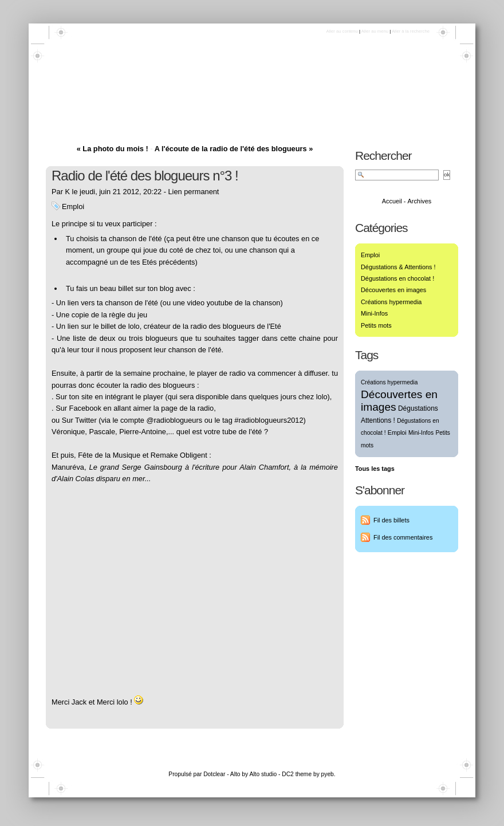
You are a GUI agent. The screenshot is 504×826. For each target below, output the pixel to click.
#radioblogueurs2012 (269, 420)
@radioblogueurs (174, 420)
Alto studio (263, 774)
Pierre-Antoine (143, 432)
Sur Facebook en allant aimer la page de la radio (135, 408)
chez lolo (313, 397)
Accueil (392, 201)
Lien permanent (194, 192)
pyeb (328, 774)
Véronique (68, 432)
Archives (420, 201)
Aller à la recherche (411, 31)
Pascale (102, 432)
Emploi (73, 206)
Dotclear (214, 774)
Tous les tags (375, 469)
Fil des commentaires (403, 537)
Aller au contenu (342, 31)
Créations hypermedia (391, 302)
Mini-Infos (374, 313)
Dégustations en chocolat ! (397, 278)
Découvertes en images (393, 290)
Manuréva (68, 467)
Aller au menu (375, 31)
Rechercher (383, 156)
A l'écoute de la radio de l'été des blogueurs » (234, 149)
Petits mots (376, 325)
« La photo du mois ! (113, 149)
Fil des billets (391, 520)
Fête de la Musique (109, 455)
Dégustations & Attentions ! (398, 267)
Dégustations (91, 101)
